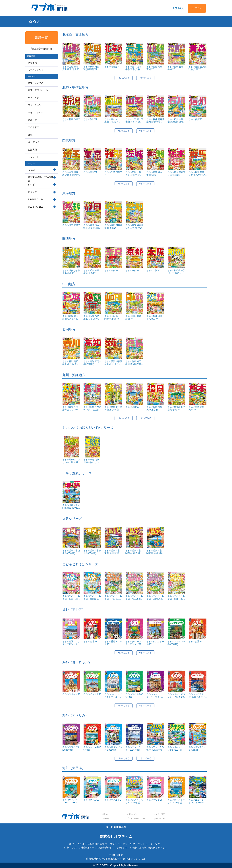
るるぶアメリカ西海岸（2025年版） (155, 749)
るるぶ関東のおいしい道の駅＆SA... (71, 461)
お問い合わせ (159, 818)
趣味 (30, 135)
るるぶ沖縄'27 (132, 407)
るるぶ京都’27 (132, 270)
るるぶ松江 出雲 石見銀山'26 (154, 317)
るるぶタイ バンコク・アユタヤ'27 (134, 643)
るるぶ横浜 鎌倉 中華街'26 (154, 174)
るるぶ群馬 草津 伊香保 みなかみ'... (198, 174)
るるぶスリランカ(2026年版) (176, 643)
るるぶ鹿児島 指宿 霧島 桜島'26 (176, 408)
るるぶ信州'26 (195, 119)
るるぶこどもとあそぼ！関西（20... (71, 597)
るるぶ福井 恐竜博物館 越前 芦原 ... (155, 121)
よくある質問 (159, 814)
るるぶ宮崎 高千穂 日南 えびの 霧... (113, 408)
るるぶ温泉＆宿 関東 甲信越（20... (155, 552)
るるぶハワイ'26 (154, 800)
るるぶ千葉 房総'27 (113, 174)
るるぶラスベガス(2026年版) (71, 749)
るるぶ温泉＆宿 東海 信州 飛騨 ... (113, 552)
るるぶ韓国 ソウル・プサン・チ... (71, 643)
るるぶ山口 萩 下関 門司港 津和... (113, 317)
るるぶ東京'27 (90, 172)
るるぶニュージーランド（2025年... (197, 801)
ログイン (197, 8)
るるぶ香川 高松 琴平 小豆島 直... (70, 363)
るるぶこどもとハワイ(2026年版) (134, 801)
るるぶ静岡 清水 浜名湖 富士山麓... (92, 227)
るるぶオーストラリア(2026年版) (176, 801)
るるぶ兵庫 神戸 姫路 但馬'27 (91, 272)
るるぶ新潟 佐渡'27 (71, 121)
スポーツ (32, 120)
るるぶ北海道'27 (112, 67)
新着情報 (31, 56)
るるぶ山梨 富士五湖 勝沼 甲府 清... (134, 121)
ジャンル (31, 76)
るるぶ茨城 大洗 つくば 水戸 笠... (133, 174)
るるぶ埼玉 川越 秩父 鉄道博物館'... (71, 174)
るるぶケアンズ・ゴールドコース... (71, 801)
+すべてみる (145, 78)
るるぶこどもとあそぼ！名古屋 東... (134, 597)
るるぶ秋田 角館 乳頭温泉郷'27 (91, 68)
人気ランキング (36, 70)
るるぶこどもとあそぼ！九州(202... (155, 597)
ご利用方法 (104, 814)
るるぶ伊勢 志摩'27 (71, 227)
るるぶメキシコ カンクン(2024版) (176, 749)
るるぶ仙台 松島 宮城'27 (154, 68)
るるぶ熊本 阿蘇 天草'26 (196, 408)
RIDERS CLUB (35, 199)
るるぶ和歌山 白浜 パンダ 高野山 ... (176, 272)
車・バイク (34, 98)
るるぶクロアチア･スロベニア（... (198, 696)
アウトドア (34, 127)
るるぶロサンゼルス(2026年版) (113, 749)
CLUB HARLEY (36, 207)
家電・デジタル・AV (38, 90)
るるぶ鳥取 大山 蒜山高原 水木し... (71, 317)
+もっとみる (124, 78)
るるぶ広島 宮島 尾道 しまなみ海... (92, 317)
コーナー (31, 163)
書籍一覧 (41, 38)
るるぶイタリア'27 (92, 694)
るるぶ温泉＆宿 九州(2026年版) (71, 552)
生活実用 (32, 150)
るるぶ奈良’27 (111, 270)
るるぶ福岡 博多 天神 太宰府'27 (154, 408)
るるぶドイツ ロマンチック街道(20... (176, 696)
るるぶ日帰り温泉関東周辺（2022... (71, 506)
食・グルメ (34, 142)
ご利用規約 (104, 818)
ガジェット (34, 157)
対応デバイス (132, 814)
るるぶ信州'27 (90, 119)
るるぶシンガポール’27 (155, 643)
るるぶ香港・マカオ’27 (113, 643)
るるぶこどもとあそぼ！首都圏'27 (92, 597)
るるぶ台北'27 (90, 642)
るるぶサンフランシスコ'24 (197, 749)
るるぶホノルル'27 (113, 800)
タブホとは (179, 8)
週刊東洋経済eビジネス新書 (41, 179)
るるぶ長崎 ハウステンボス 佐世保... (92, 408)
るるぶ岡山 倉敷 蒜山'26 (133, 317)
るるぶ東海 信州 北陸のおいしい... (92, 461)
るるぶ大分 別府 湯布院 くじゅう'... (71, 408)
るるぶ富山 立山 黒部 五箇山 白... (112, 121)
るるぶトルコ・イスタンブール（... (113, 696)
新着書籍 (32, 63)
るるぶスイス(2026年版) (134, 696)
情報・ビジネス (36, 83)
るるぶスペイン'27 (71, 694)
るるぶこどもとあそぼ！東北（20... (176, 597)
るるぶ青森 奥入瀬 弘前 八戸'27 (197, 68)
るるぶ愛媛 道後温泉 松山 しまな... (113, 363)
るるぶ (31, 170)
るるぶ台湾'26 (195, 642)
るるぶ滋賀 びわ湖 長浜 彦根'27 (71, 272)
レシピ (31, 185)
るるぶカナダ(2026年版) (92, 749)
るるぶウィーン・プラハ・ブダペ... (155, 696)
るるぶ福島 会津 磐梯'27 (175, 68)
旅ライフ (32, 192)
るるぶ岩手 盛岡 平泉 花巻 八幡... (133, 68)
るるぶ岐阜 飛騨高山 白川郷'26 (113, 227)
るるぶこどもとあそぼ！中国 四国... (113, 597)
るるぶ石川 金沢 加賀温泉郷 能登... (176, 121)
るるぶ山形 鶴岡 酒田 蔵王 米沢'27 (71, 68)
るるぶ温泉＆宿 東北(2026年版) (92, 552)
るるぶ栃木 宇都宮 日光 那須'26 (176, 174)
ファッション (35, 105)
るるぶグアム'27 (91, 800)
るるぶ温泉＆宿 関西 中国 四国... (134, 552)
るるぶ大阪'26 (153, 270)
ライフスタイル (36, 113)
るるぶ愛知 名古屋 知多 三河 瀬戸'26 (134, 227)
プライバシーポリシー (136, 818)
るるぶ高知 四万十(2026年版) (92, 363)
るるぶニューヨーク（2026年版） (134, 749)
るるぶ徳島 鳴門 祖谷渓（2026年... (134, 363)
